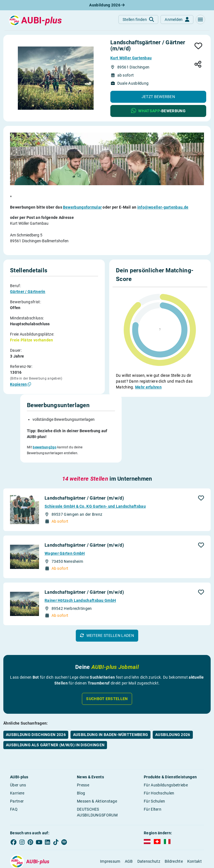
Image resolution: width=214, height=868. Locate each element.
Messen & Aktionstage (97, 775)
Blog (81, 767)
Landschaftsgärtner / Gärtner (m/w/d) (84, 472)
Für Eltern (153, 783)
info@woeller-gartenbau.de (163, 207)
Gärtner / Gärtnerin (28, 292)
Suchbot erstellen (107, 673)
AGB (129, 836)
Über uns (18, 759)
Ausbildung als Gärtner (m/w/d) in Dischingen (55, 719)
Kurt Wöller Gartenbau (131, 58)
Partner (17, 775)
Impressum (110, 836)
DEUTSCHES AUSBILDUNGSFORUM (97, 786)
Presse (83, 759)
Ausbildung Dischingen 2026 (36, 709)
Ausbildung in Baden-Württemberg (110, 709)
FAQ (14, 783)
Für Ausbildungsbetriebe (166, 759)
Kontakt (194, 836)
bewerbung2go (134, 426)
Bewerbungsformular (82, 207)
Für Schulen (154, 775)
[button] (200, 19)
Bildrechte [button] (174, 836)
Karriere (17, 767)
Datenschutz (149, 836)
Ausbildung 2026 (107, 5)
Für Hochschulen (159, 767)
